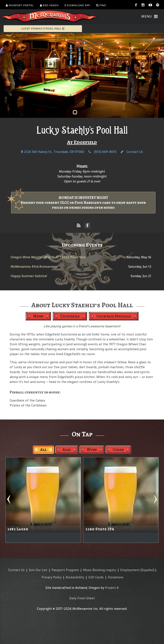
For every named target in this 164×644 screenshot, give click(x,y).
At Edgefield (82, 142)
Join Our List (38, 570)
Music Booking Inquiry (100, 570)
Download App (77, 5)
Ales (67, 450)
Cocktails (70, 316)
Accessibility (75, 577)
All (43, 450)
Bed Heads (49, 5)
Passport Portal (20, 5)
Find (101, 5)
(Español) (147, 570)
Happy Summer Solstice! (29, 276)
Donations (116, 577)
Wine (92, 450)
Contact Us (132, 152)
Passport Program (65, 570)
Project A (112, 588)
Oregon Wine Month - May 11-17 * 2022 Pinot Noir (48, 257)
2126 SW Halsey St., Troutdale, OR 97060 (53, 152)
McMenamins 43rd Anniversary (34, 267)
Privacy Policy (52, 577)
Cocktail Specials (114, 316)
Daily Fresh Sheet (82, 598)
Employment (130, 570)
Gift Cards (96, 577)
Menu (38, 316)
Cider (118, 450)
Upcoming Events (82, 245)
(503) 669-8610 (102, 152)
